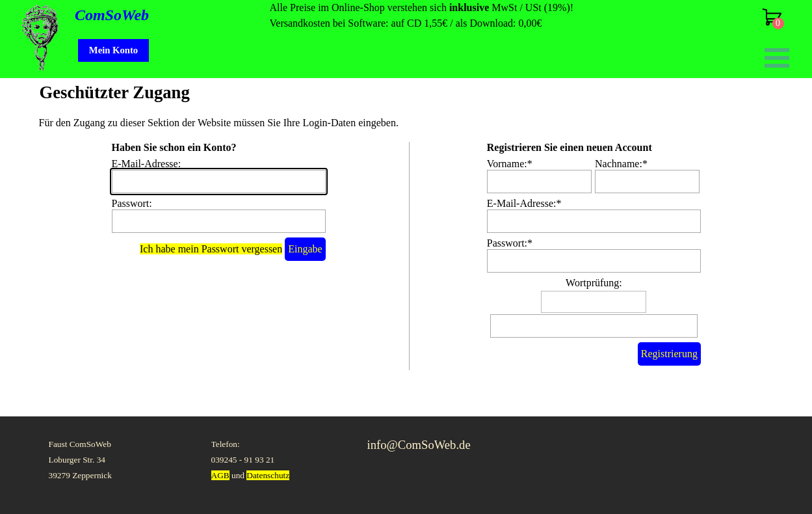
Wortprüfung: (594, 283)
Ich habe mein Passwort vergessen (211, 249)
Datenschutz (268, 475)
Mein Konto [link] (113, 50)
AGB (220, 475)
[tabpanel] (449, 16)
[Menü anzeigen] (777, 58)
